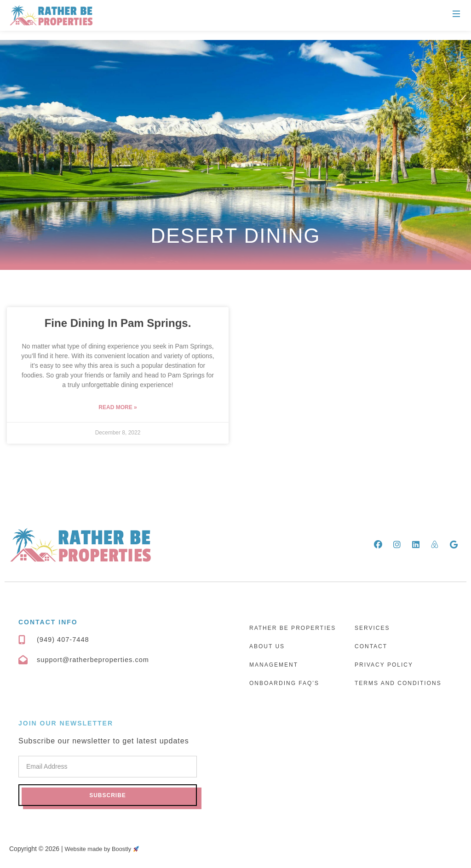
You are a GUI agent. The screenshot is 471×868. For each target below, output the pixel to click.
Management (274, 665)
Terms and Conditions (398, 683)
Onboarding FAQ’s (284, 683)
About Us (267, 646)
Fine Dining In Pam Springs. (118, 323)
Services (372, 628)
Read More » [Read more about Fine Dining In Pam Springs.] (118, 407)
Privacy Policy (384, 665)
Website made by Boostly (106, 849)
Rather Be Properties (293, 628)
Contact (371, 646)
